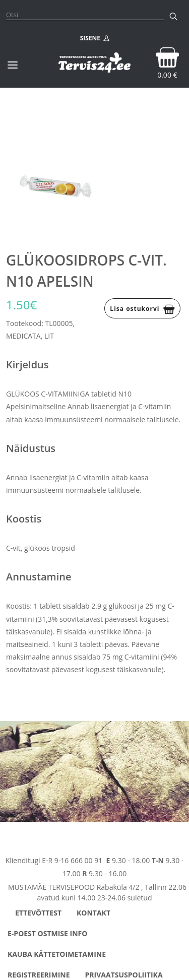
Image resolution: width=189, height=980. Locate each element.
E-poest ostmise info (47, 933)
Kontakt (93, 913)
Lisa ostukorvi (142, 309)
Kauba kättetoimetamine (57, 954)
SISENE (95, 38)
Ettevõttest (38, 913)
